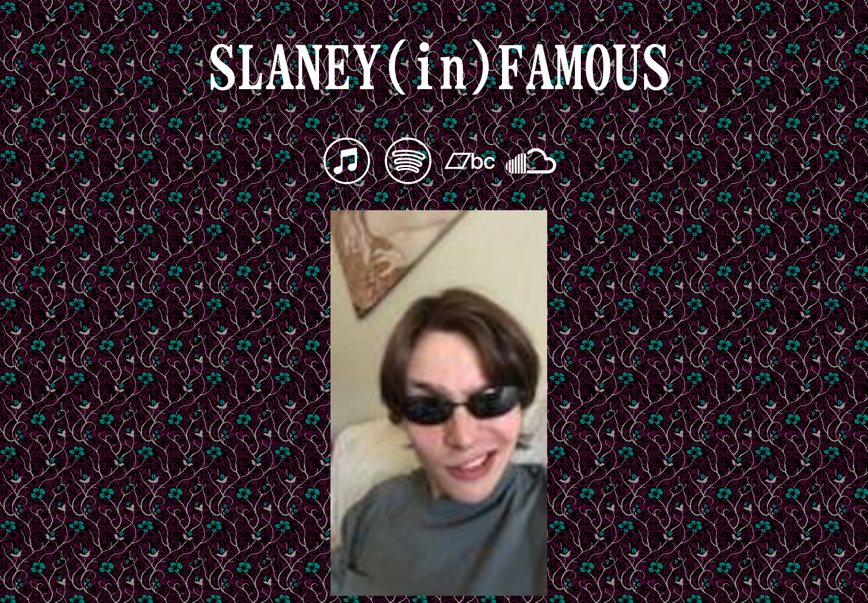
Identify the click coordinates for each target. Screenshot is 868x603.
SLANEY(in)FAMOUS (439, 67)
